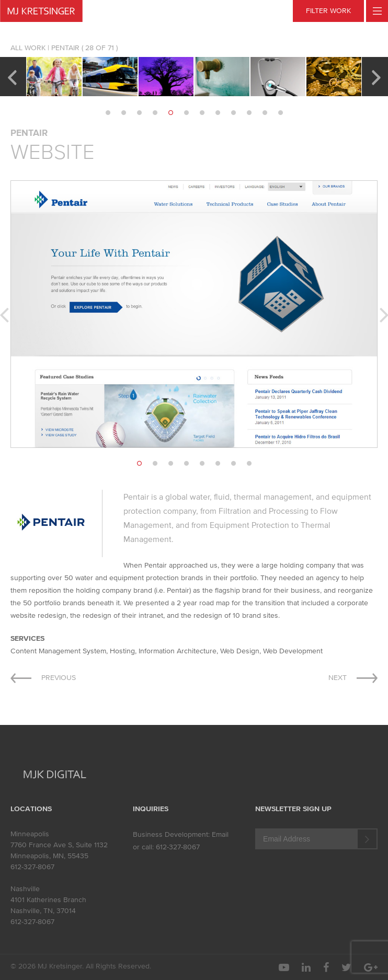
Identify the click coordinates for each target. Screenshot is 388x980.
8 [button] (218, 113)
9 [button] (233, 113)
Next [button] (376, 76)
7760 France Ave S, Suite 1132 (59, 845)
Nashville (25, 889)
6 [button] (186, 113)
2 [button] (123, 113)
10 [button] (249, 113)
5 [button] (170, 113)
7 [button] (202, 113)
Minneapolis (30, 834)
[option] (54, 77)
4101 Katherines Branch (48, 900)
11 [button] (265, 113)
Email (220, 834)
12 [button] (280, 113)
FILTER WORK (328, 11)
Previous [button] (12, 76)
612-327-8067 (32, 867)
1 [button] (108, 113)
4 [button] (155, 113)
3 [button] (139, 113)
